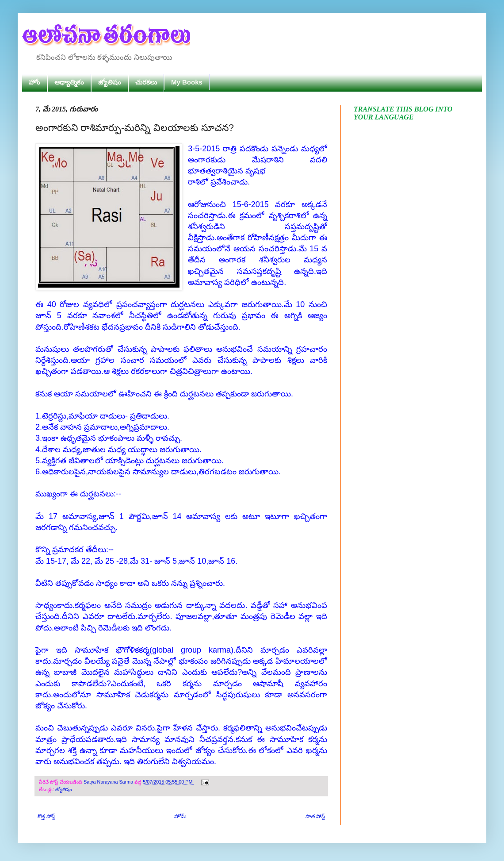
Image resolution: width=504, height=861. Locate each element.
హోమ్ (180, 816)
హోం (34, 82)
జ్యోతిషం (110, 82)
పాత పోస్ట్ (315, 816)
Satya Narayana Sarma (109, 782)
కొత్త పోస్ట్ (46, 816)
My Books (187, 82)
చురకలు (146, 82)
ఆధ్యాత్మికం (69, 82)
